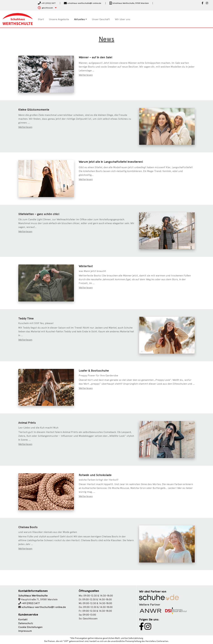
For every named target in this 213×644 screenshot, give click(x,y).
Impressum (25, 631)
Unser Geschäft (101, 19)
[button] (47, 8)
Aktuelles (79, 19)
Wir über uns (123, 19)
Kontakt (23, 619)
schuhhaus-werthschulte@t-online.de (44, 607)
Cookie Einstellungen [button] (30, 627)
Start (41, 19)
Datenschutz (26, 623)
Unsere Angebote (59, 19)
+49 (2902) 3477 (29, 603)
